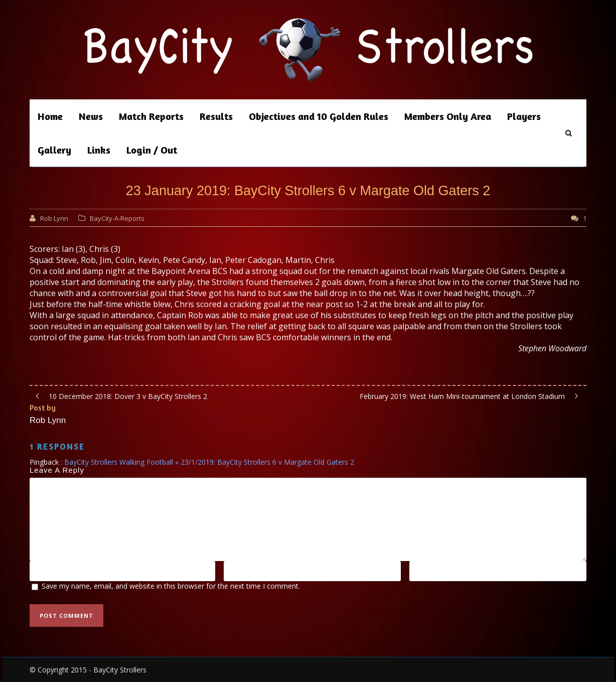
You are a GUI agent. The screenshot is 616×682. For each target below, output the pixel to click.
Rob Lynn (54, 218)
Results (216, 116)
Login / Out (152, 150)
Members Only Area (448, 116)
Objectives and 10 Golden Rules (319, 116)
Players (524, 116)
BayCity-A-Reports (117, 218)
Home (50, 116)
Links (99, 150)
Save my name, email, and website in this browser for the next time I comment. (171, 586)
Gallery (54, 150)
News (91, 116)
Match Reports (151, 116)
